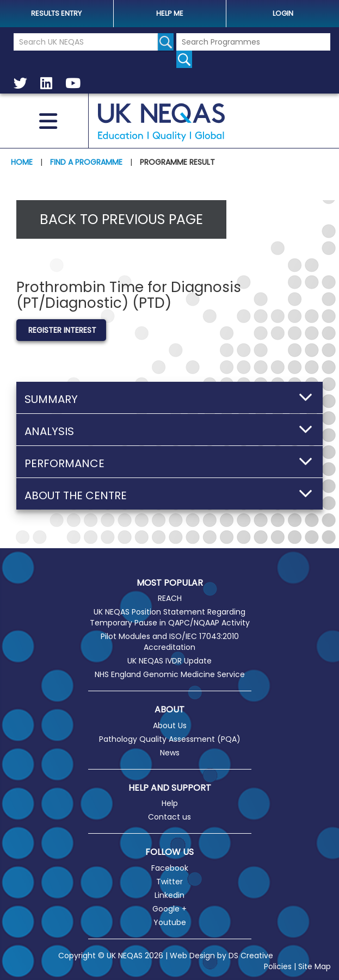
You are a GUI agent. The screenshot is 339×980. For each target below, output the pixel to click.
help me (170, 13)
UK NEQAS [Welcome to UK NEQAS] (161, 122)
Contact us (169, 817)
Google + (169, 909)
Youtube (170, 922)
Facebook (170, 868)
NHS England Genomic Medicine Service (170, 674)
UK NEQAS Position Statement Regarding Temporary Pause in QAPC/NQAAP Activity (170, 617)
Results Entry (56, 13)
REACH (170, 598)
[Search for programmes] (184, 59)
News (170, 753)
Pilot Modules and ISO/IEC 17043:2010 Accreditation (170, 642)
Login (283, 13)
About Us (170, 725)
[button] (169, 398)
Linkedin (169, 895)
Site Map (315, 966)
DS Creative (251, 956)
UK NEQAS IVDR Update (169, 661)
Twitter (169, 882)
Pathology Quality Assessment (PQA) (170, 739)
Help (170, 803)
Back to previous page (121, 219)
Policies (278, 966)
